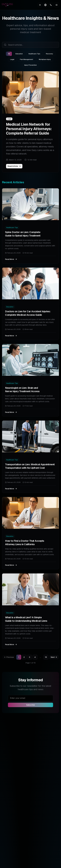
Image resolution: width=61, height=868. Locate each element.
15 (46, 657)
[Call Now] (51, 5)
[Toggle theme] (40, 5)
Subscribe (31, 705)
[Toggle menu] (57, 5)
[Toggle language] (45, 5)
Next (54, 657)
